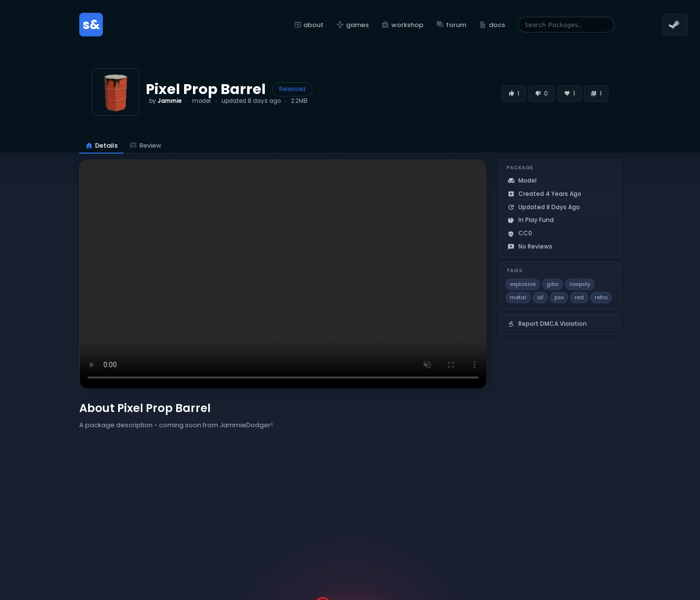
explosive (523, 284)
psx (559, 297)
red (579, 297)
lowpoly (580, 284)
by (165, 101)
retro (601, 297)
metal (518, 297)
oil (540, 297)
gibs (553, 284)
